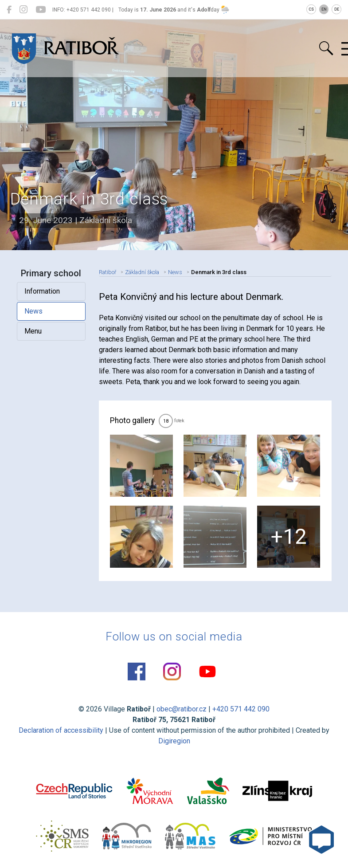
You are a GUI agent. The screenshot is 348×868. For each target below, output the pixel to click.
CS (311, 9)
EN (324, 9)
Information (42, 291)
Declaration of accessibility (61, 730)
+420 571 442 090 (241, 709)
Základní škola (142, 272)
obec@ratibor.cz (182, 709)
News (33, 311)
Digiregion (174, 741)
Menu (33, 331)
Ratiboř (108, 272)
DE (337, 9)
